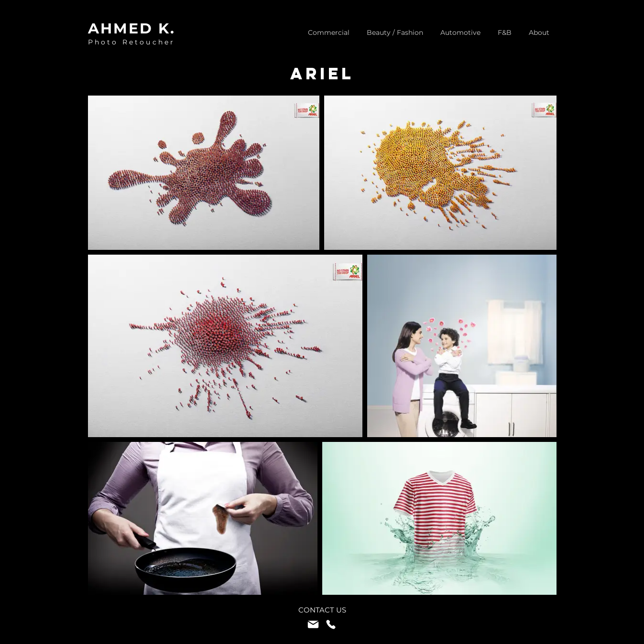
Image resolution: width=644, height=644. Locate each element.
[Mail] (313, 624)
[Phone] (331, 624)
